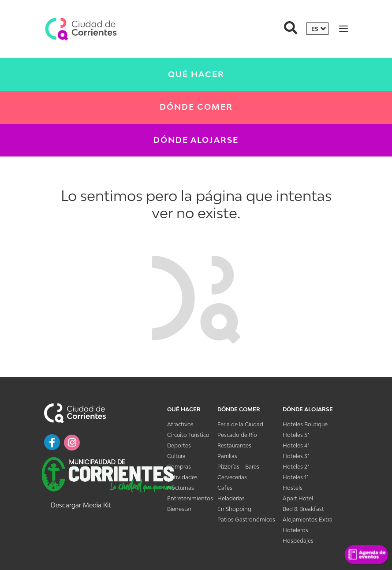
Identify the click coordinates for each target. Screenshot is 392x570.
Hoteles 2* (296, 467)
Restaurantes (234, 445)
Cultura (176, 456)
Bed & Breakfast (303, 509)
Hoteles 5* (296, 435)
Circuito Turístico (188, 435)
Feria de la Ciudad (240, 424)
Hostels (293, 488)
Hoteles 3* (296, 456)
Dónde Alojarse (196, 140)
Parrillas (227, 456)
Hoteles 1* (296, 477)
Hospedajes (298, 541)
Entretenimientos (190, 498)
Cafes (225, 488)
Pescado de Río (237, 435)
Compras (179, 467)
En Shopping (234, 509)
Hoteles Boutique (305, 424)
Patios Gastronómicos (246, 520)
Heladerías (231, 498)
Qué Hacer (196, 74)
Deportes (179, 445)
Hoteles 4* (296, 445)
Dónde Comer (196, 107)
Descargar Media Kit (81, 505)
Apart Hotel (298, 498)
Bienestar (179, 509)
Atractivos (180, 424)
